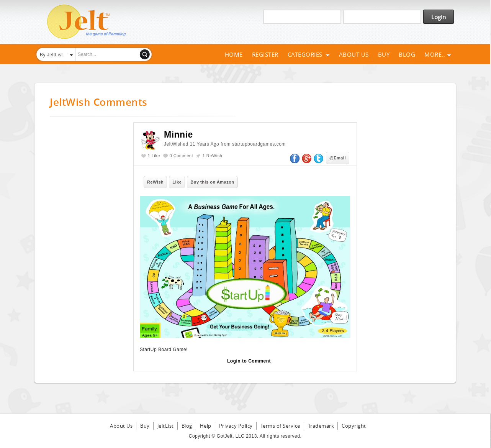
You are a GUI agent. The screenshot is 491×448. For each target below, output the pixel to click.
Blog (407, 54)
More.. (438, 54)
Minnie (178, 135)
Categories (309, 54)
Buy (384, 54)
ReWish (155, 182)
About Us (354, 54)
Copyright (354, 426)
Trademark (321, 426)
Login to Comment (249, 361)
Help (206, 426)
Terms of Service (280, 426)
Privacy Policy (236, 426)
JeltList (166, 426)
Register (265, 54)
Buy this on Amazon (212, 182)
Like (177, 182)
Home (234, 54)
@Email (338, 158)
